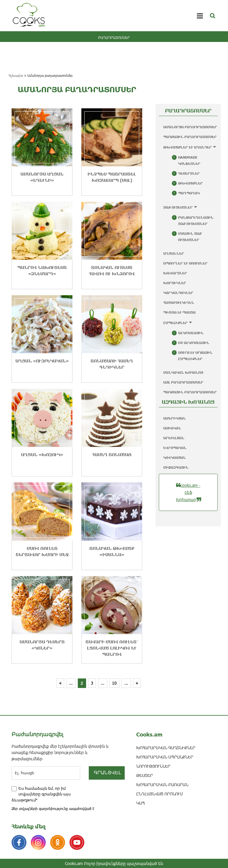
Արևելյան (174, 438)
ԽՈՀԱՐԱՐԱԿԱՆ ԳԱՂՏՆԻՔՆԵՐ (166, 748)
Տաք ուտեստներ (178, 207)
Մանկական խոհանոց (183, 372)
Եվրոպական (175, 448)
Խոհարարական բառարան (162, 785)
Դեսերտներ (189, 173)
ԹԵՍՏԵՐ (145, 775)
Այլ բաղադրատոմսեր (183, 382)
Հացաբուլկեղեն (179, 302)
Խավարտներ (175, 273)
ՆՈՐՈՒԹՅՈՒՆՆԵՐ (153, 766)
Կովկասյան (175, 458)
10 (114, 683)
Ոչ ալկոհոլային (194, 343)
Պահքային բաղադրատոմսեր (190, 137)
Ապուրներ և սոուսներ (185, 263)
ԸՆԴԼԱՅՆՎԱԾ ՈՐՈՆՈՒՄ (160, 794)
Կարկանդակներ (178, 293)
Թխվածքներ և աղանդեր (187, 147)
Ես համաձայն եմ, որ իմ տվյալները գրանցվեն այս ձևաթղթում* (41, 794)
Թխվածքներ (190, 183)
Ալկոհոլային (191, 333)
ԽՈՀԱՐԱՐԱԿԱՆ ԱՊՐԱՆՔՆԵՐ (165, 757)
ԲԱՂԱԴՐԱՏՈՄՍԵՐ (114, 37)
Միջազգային (176, 467)
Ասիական (172, 428)
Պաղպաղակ (189, 193)
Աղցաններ (174, 253)
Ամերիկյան (175, 418)
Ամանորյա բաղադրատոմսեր (190, 127)
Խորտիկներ (175, 283)
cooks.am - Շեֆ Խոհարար (188, 492)
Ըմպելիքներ (175, 323)
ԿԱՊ (141, 803)
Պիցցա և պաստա (179, 312)
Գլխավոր (16, 75)
